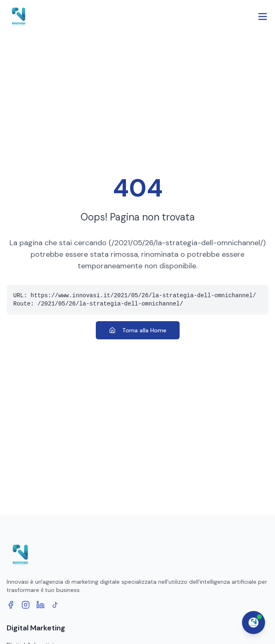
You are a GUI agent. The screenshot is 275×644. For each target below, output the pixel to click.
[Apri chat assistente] (254, 623)
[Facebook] (11, 605)
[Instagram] (26, 605)
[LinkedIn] (40, 605)
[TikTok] (55, 605)
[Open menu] (263, 17)
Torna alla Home (138, 330)
